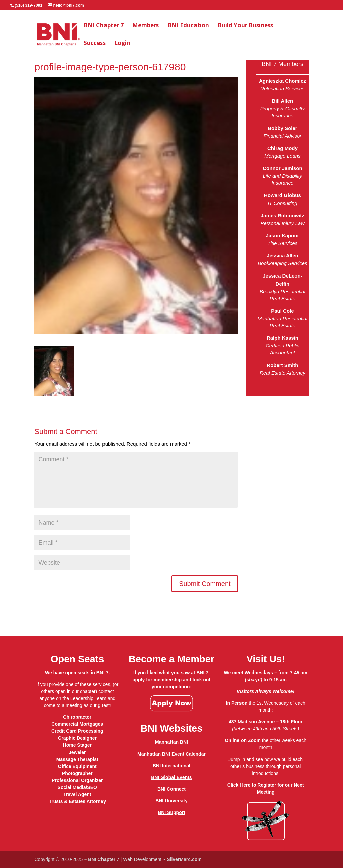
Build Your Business (245, 26)
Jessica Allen (283, 256)
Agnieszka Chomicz (283, 81)
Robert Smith (282, 365)
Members (146, 26)
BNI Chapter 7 (104, 26)
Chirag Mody (283, 148)
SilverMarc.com (184, 859)
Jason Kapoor (282, 235)
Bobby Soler (282, 128)
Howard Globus (283, 195)
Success (95, 44)
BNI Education (188, 26)
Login (122, 44)
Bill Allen (283, 101)
